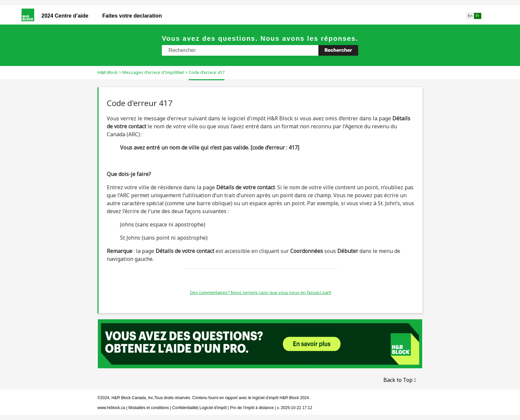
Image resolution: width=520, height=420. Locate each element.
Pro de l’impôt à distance (252, 408)
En (470, 16)
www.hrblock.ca (111, 408)
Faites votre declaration (132, 16)
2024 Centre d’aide (65, 16)
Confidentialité (185, 408)
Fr (478, 16)
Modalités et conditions (149, 408)
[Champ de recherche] (260, 50)
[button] (338, 50)
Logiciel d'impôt (214, 408)
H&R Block (108, 72)
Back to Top (398, 380)
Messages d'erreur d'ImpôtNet (153, 72)
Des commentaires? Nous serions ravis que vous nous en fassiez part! (261, 292)
